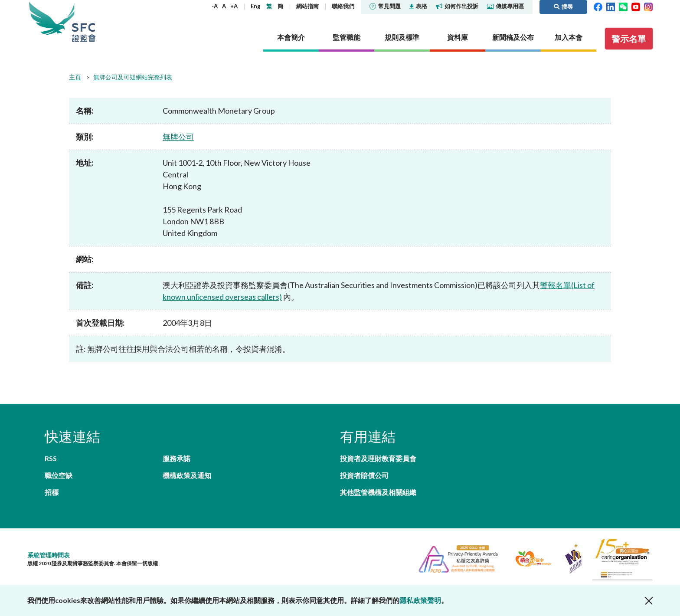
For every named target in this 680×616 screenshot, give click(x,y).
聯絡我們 (343, 6)
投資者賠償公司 (364, 475)
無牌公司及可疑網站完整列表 (133, 77)
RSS (51, 458)
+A (234, 6)
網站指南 (307, 6)
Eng (256, 6)
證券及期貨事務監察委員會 (84, 21)
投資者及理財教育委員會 (378, 458)
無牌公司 (178, 137)
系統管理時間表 (49, 555)
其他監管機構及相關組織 (378, 492)
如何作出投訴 (457, 6)
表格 (418, 6)
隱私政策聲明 (420, 600)
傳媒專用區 (505, 6)
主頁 (75, 77)
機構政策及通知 (187, 475)
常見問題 (385, 6)
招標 (52, 492)
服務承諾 (177, 458)
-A (215, 6)
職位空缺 (59, 475)
